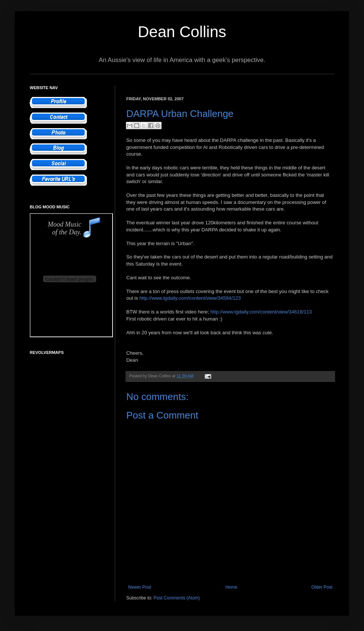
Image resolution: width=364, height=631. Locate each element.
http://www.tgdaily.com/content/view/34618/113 (261, 312)
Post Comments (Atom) (177, 598)
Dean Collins (182, 32)
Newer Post (140, 587)
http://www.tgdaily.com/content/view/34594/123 (190, 298)
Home (231, 587)
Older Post (322, 587)
